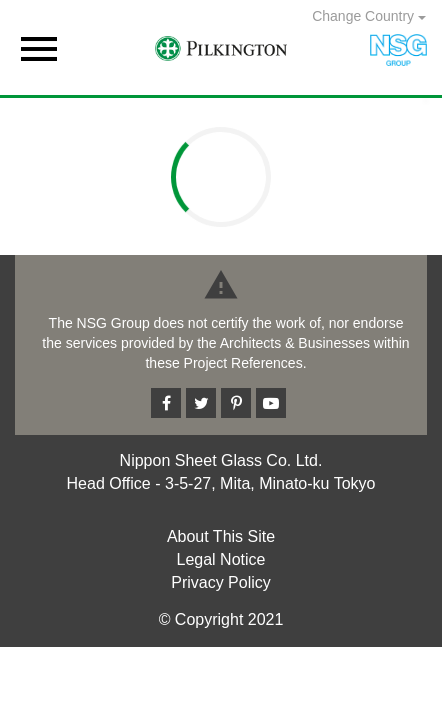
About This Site (221, 536)
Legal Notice (221, 559)
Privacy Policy (221, 582)
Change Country (369, 16)
